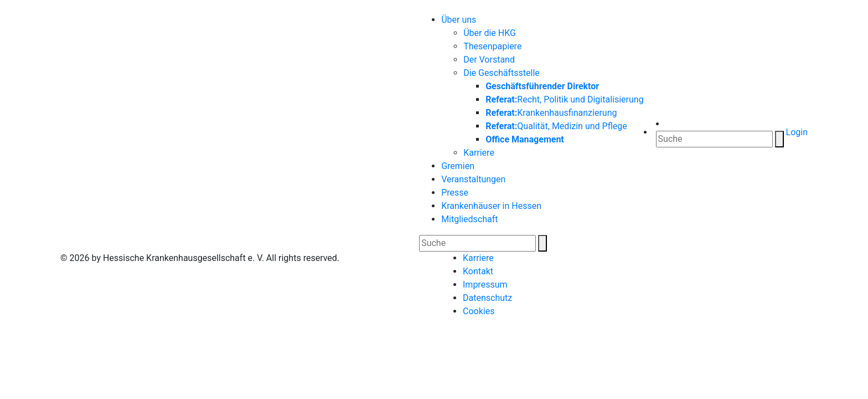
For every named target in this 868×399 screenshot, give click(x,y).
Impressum (485, 285)
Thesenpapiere (492, 46)
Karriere (479, 153)
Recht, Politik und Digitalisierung (564, 99)
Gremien (458, 166)
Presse (455, 193)
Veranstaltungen (473, 179)
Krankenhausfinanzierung (551, 113)
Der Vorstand (489, 60)
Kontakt (478, 271)
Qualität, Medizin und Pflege (556, 126)
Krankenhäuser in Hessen (491, 206)
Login (796, 132)
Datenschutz (487, 298)
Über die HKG (490, 33)
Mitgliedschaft (469, 219)
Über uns (459, 20)
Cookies (479, 311)
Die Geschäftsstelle (502, 73)
